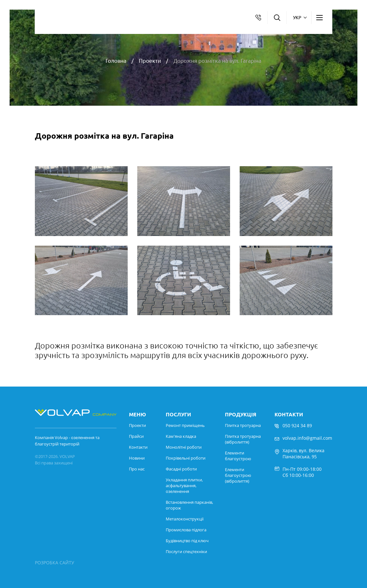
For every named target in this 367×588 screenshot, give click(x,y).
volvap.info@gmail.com (307, 438)
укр (297, 18)
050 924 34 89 (297, 425)
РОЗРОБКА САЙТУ (55, 563)
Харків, (290, 450)
